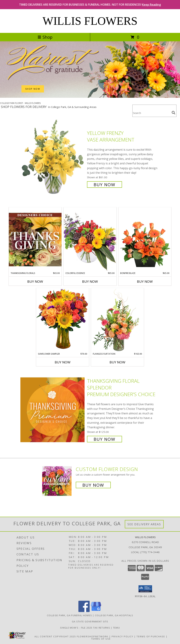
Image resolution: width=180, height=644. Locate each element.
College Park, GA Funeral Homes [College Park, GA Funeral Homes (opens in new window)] (69, 615)
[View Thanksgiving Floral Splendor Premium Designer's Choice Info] (53, 410)
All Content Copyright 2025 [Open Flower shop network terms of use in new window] (55, 636)
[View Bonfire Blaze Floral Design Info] (145, 239)
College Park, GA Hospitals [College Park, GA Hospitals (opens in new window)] (114, 615)
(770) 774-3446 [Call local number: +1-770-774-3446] (150, 552)
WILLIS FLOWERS (90, 21)
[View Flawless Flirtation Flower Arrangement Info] (117, 320)
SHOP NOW (33, 89)
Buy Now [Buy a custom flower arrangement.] (93, 485)
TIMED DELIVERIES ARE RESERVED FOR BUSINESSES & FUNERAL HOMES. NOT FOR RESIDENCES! (90, 5)
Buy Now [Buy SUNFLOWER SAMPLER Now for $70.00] (63, 362)
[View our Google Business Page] (96, 611)
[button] (145, 589)
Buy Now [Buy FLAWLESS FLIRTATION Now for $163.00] (117, 362)
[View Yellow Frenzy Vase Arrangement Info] (53, 158)
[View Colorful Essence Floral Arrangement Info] (90, 239)
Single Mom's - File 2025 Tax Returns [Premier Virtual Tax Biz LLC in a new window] (85, 627)
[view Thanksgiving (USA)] (90, 97)
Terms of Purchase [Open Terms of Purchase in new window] (151, 636)
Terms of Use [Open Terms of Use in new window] (101, 639)
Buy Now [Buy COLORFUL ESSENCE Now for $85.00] (90, 281)
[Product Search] (151, 113)
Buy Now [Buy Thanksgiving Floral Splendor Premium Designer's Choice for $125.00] (105, 439)
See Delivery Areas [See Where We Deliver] (144, 524)
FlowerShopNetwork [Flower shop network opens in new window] (93, 636)
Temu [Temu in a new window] (116, 627)
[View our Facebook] (84, 611)
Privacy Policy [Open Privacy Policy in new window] (122, 636)
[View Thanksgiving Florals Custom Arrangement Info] (35, 239)
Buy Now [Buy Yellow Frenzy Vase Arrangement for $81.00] (105, 185)
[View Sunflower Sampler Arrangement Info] (63, 320)
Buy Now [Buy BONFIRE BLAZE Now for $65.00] (145, 281)
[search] (173, 113)
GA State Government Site (90, 621)
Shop (45, 37)
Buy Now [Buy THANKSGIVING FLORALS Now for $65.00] (35, 281)
